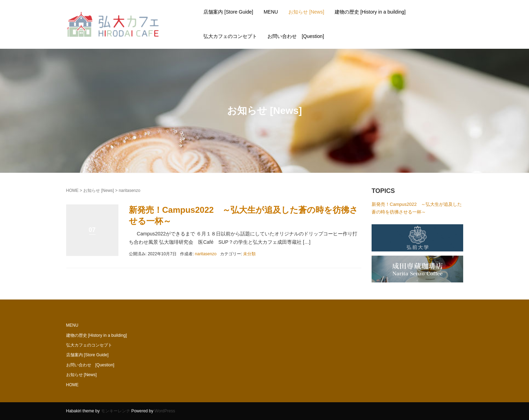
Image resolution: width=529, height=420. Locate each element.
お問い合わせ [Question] (296, 36)
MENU (271, 12)
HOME (72, 190)
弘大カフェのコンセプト (230, 36)
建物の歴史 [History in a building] (370, 12)
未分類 (249, 254)
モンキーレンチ (116, 411)
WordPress (165, 411)
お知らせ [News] (306, 12)
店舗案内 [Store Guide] (228, 12)
